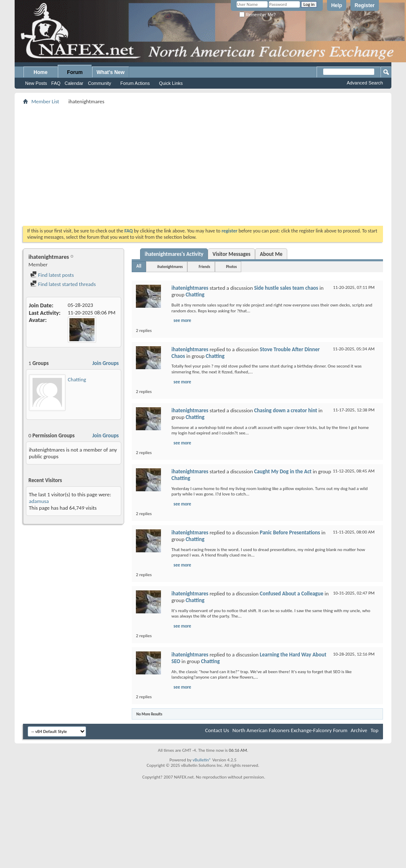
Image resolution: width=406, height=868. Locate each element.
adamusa (39, 501)
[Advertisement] (203, 165)
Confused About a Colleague (291, 594)
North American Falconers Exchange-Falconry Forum (290, 730)
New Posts (36, 83)
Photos (232, 267)
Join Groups (106, 363)
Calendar (74, 83)
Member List (45, 101)
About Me (271, 254)
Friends (204, 267)
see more (182, 320)
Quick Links (171, 83)
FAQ (56, 83)
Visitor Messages (231, 254)
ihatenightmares (170, 267)
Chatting (77, 379)
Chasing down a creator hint (286, 410)
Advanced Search (365, 83)
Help (337, 5)
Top (374, 730)
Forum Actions (135, 83)
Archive (359, 730)
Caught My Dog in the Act (283, 471)
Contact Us (217, 730)
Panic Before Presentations (290, 532)
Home (40, 72)
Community (100, 83)
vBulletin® (202, 760)
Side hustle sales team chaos (286, 288)
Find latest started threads (63, 284)
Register (365, 5)
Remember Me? (257, 15)
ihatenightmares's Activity (174, 254)
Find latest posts (52, 275)
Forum (75, 72)
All (139, 266)
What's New (111, 72)
